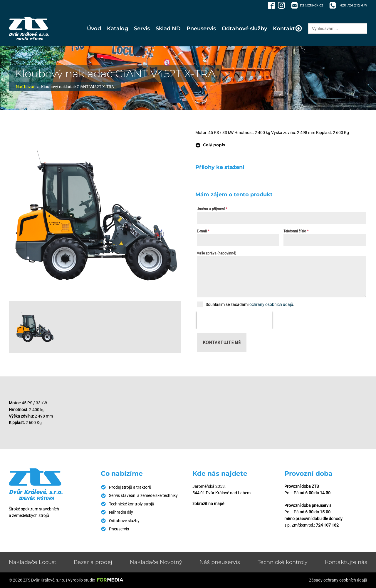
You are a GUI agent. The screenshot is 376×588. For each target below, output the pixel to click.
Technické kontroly (283, 562)
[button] (210, 145)
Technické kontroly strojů (132, 504)
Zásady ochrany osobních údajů (338, 580)
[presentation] (234, 320)
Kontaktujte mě (222, 342)
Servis (142, 29)
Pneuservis (201, 29)
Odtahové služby (244, 29)
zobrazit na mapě (208, 504)
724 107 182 (327, 525)
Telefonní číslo (296, 231)
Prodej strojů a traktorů (130, 487)
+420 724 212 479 (352, 5)
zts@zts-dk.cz (311, 5)
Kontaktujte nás (346, 562)
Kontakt (288, 28)
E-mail (203, 231)
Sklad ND (168, 29)
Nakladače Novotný (156, 562)
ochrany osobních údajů (271, 304)
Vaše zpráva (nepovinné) (216, 253)
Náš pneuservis (220, 562)
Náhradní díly (121, 512)
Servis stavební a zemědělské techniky (143, 495)
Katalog (117, 29)
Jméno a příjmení (212, 209)
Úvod (94, 29)
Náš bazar (25, 87)
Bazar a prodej (93, 562)
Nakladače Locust (33, 562)
